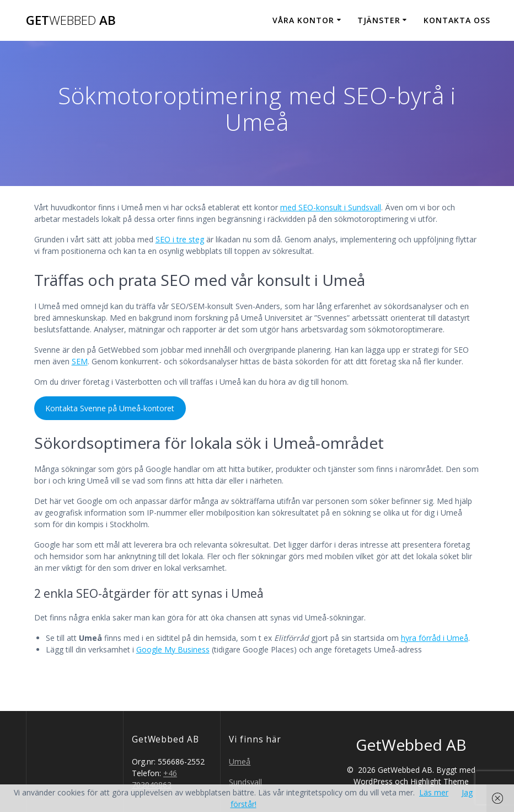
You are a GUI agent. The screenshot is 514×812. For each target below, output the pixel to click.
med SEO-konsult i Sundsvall (331, 207)
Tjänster (379, 20)
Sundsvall (245, 782)
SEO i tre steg (180, 239)
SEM (80, 361)
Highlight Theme (440, 781)
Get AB (71, 20)
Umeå (240, 761)
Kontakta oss (457, 20)
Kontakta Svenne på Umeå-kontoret (110, 408)
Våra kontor (303, 20)
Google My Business (173, 649)
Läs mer (434, 792)
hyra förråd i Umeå (435, 638)
